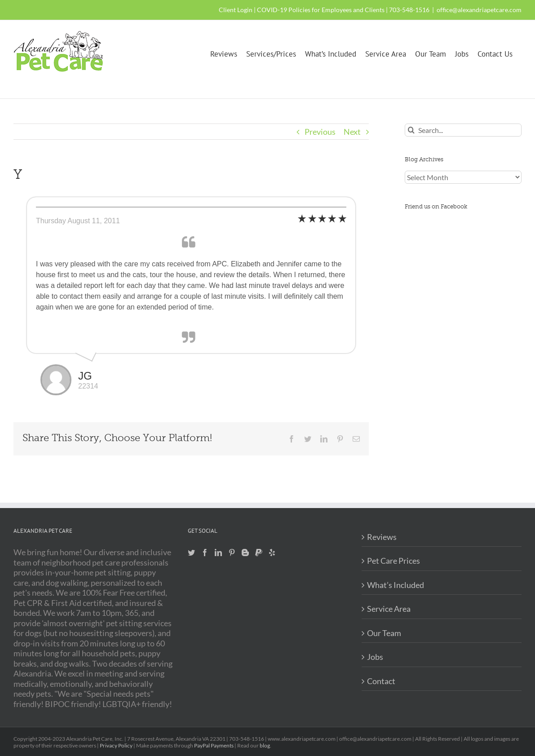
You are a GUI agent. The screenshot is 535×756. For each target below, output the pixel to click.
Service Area (389, 609)
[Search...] (463, 130)
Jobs (375, 657)
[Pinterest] (232, 553)
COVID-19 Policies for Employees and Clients (321, 10)
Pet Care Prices (394, 561)
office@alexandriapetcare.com (479, 10)
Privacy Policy (116, 745)
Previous (320, 132)
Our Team (384, 633)
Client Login (236, 10)
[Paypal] (259, 553)
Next (352, 132)
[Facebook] (205, 553)
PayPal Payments (214, 745)
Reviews (382, 537)
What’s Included (396, 585)
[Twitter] (191, 553)
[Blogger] (245, 553)
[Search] (411, 130)
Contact (381, 681)
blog (265, 745)
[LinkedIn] (218, 553)
